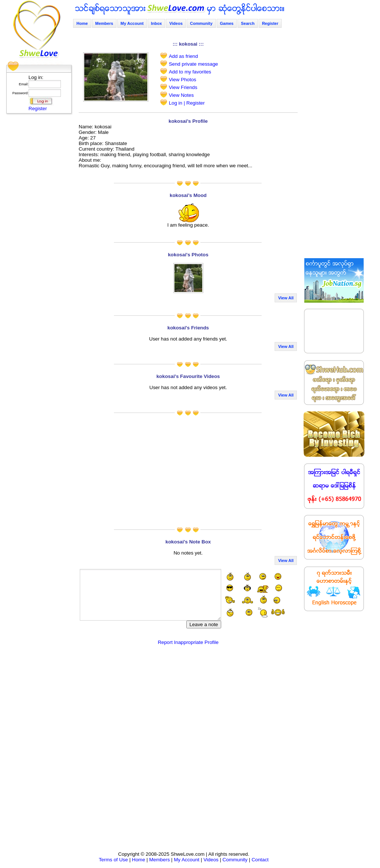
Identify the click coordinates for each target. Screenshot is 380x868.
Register (38, 108)
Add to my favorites (190, 72)
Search (248, 23)
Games (227, 23)
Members (104, 23)
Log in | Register (187, 103)
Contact (260, 860)
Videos (176, 23)
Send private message (194, 64)
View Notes (181, 95)
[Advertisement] (37, 228)
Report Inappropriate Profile (188, 642)
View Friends (183, 87)
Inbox (156, 23)
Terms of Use (113, 860)
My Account (132, 23)
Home (82, 23)
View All (286, 298)
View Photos (183, 80)
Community (201, 23)
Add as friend (184, 56)
